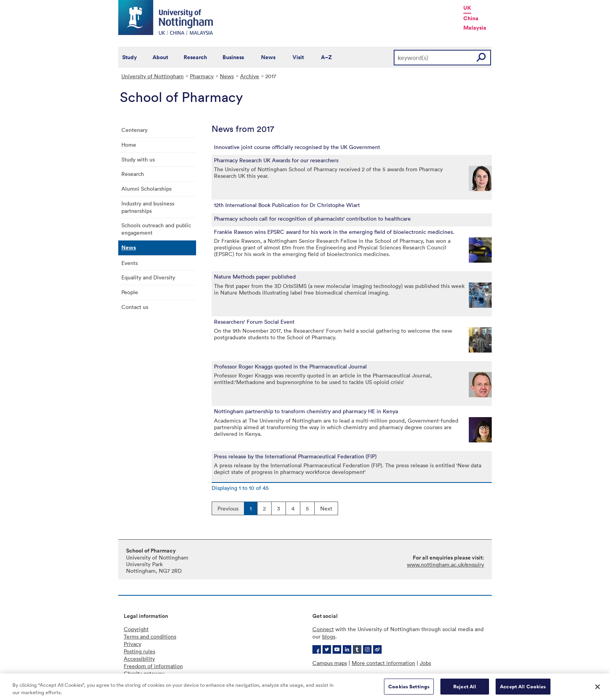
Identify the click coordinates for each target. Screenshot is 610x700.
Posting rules (139, 651)
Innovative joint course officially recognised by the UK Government (297, 147)
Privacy (132, 644)
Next (326, 508)
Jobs (425, 663)
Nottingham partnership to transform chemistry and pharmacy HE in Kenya (306, 411)
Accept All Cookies (523, 690)
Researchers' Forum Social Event (254, 322)
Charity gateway (144, 673)
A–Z (326, 57)
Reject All (465, 690)
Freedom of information (153, 666)
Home (129, 145)
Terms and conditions (150, 636)
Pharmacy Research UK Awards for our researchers (276, 160)
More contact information (383, 663)
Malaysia (475, 28)
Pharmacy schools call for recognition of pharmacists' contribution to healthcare (312, 219)
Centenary (134, 130)
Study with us (138, 159)
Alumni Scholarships (146, 189)
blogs (329, 636)
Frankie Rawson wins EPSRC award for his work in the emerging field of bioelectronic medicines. (334, 232)
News (268, 57)
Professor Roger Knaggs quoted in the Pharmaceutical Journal (290, 367)
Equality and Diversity (148, 277)
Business (233, 57)
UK (467, 8)
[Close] (598, 689)
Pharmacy (202, 76)
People (130, 292)
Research (195, 57)
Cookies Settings (409, 690)
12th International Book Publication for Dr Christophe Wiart (287, 205)
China (471, 18)
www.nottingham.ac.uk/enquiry (445, 564)
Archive (250, 76)
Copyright (136, 629)
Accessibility (139, 659)
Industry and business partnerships (148, 207)
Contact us (135, 307)
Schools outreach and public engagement (156, 229)
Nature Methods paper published (255, 277)
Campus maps (330, 663)
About (160, 57)
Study (130, 57)
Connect (323, 629)
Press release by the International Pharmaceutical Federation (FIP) (295, 456)
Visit (298, 57)
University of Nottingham (152, 76)
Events (130, 263)
